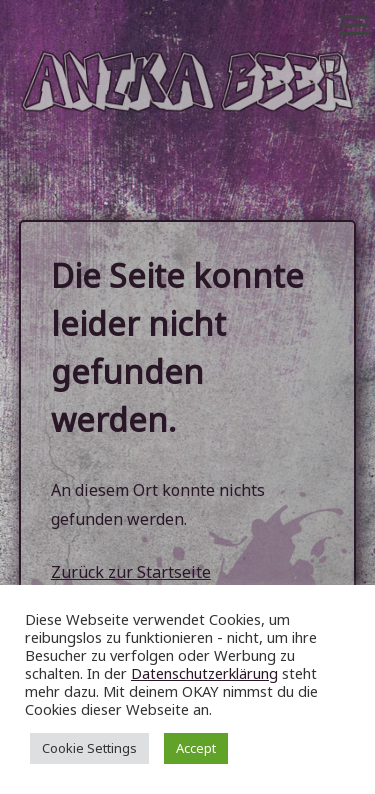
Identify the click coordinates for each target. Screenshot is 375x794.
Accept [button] (196, 748)
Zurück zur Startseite (131, 572)
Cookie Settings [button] (89, 748)
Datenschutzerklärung (204, 673)
